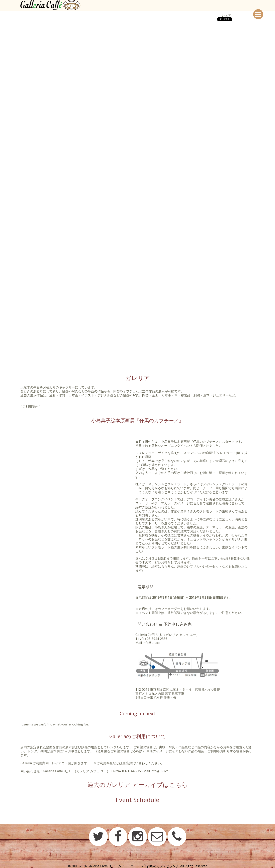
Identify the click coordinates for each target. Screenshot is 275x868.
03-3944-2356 (157, 639)
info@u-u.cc (151, 643)
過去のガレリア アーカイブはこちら (137, 785)
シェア (227, 15)
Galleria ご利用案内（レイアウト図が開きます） (55, 763)
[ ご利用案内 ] (30, 406)
